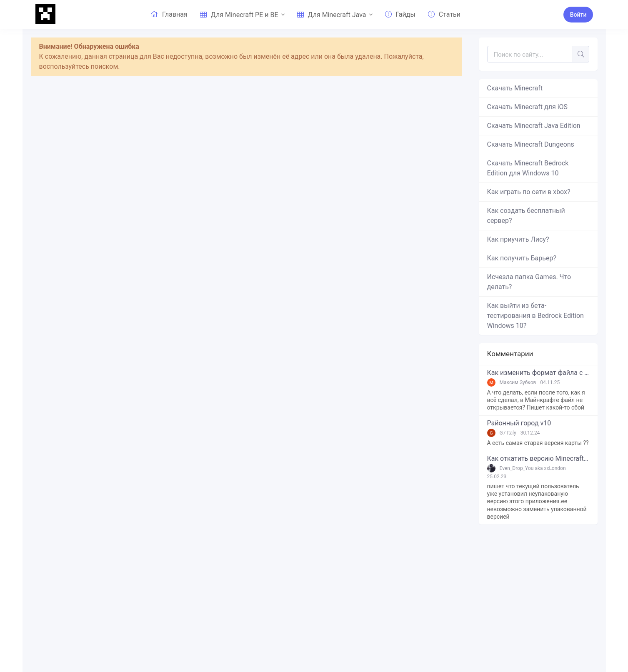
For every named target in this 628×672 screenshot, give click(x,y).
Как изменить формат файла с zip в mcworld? (538, 373)
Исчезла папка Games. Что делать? (529, 282)
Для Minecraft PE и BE (239, 15)
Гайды (400, 14)
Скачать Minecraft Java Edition (534, 126)
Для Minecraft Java (332, 15)
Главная (169, 14)
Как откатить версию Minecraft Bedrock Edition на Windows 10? (538, 459)
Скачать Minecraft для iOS (528, 107)
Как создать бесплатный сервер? (526, 216)
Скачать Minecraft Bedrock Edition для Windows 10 (528, 168)
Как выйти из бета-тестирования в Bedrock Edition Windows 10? (535, 316)
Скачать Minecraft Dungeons (531, 144)
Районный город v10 (519, 423)
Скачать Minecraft (515, 88)
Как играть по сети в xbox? (529, 192)
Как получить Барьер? (522, 258)
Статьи (444, 14)
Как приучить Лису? (518, 239)
